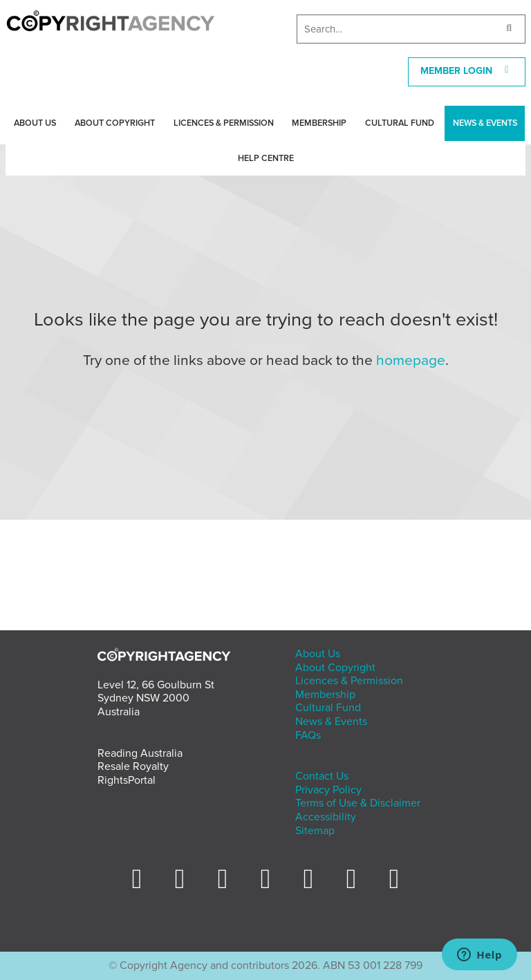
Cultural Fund (400, 123)
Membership (319, 123)
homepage (411, 360)
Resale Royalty (133, 766)
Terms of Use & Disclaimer (358, 803)
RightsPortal (127, 780)
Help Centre (266, 158)
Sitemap (315, 831)
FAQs (308, 735)
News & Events (485, 123)
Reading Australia (140, 753)
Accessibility (326, 817)
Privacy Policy (328, 790)
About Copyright (115, 123)
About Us (35, 123)
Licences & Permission (224, 123)
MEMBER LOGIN (467, 71)
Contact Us (322, 776)
